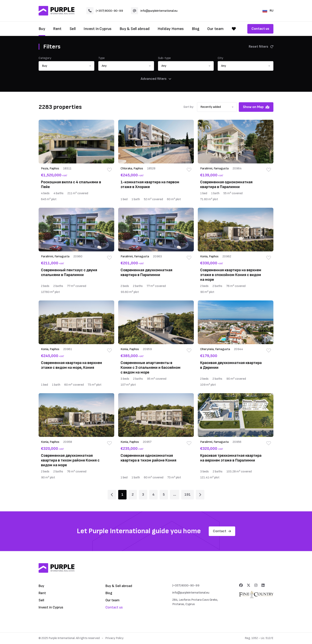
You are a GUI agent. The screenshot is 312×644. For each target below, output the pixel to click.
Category (45, 58)
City (220, 58)
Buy (42, 29)
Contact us (260, 29)
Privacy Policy (114, 638)
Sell (73, 29)
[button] (66, 66)
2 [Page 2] (133, 495)
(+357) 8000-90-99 (105, 11)
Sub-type (164, 58)
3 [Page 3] (143, 495)
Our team (215, 29)
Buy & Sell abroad (135, 29)
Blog (196, 29)
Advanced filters (156, 79)
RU (268, 11)
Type (101, 58)
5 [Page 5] (164, 495)
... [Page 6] (175, 495)
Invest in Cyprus (97, 29)
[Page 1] (112, 495)
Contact (222, 531)
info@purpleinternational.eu (154, 11)
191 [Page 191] (188, 495)
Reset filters (261, 47)
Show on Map (256, 107)
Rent (57, 29)
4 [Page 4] (153, 495)
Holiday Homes (171, 29)
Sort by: (189, 107)
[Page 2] (200, 495)
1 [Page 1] (122, 495)
